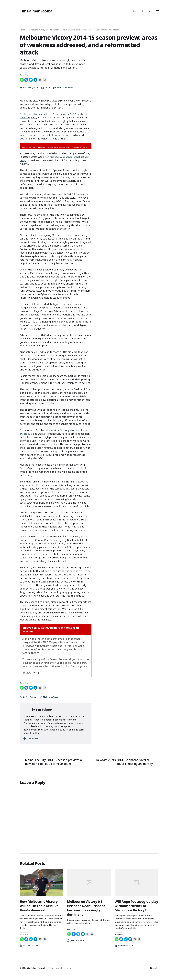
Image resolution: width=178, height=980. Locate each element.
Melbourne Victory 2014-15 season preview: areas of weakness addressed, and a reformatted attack (74, 30)
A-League (52, 88)
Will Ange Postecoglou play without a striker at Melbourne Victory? (135, 906)
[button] (137, 11)
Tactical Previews (65, 88)
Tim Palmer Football (39, 11)
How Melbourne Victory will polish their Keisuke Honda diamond (40, 906)
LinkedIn (154, 969)
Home (22, 30)
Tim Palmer (31, 697)
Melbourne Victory (51, 697)
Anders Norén (66, 969)
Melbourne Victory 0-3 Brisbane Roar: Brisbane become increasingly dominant (87, 908)
